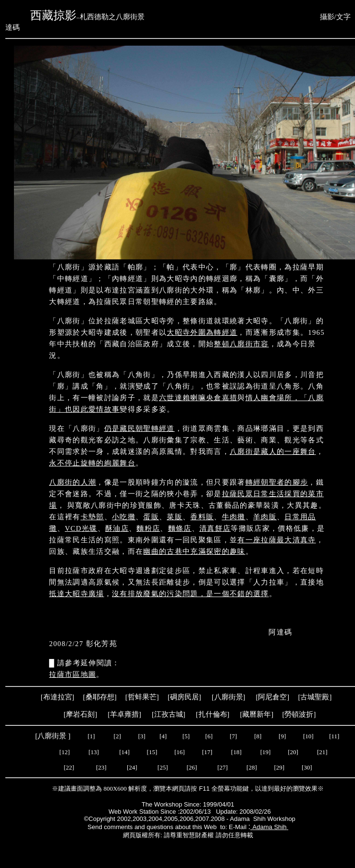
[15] (151, 752)
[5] (186, 736)
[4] (162, 736)
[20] (294, 752)
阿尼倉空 (272, 697)
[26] (192, 767)
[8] (258, 736)
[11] (335, 736)
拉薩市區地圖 (73, 674)
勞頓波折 (299, 714)
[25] (164, 767)
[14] (124, 752)
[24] (133, 767)
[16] (180, 752)
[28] (252, 767)
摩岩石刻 (80, 714)
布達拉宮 (58, 697)
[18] (236, 752)
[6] (208, 736)
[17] (207, 752)
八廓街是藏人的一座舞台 (273, 452)
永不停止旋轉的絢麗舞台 (92, 463)
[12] (65, 752)
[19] (266, 752)
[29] (278, 767)
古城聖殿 (315, 697)
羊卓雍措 (124, 714)
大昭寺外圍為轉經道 (202, 332)
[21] (323, 752)
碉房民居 (184, 697)
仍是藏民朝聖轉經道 (140, 428)
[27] (222, 767)
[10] (308, 736)
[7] (233, 736)
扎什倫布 (213, 714)
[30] (305, 767)
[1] (91, 736)
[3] (142, 736)
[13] (94, 752)
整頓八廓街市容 (241, 344)
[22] (70, 767)
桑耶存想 (100, 697)
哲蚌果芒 (142, 697)
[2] (117, 736)
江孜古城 (169, 714)
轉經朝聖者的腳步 (277, 482)
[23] (101, 767)
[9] (283, 736)
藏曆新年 (257, 714)
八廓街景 (229, 697)
